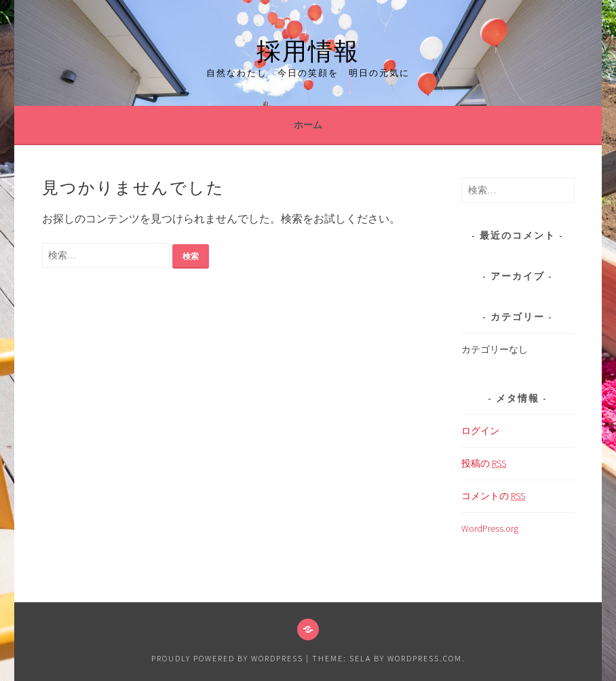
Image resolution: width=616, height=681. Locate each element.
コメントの (493, 496)
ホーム (308, 125)
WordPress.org (490, 528)
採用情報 (308, 48)
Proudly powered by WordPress (227, 658)
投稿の (484, 464)
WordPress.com (425, 658)
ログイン (480, 431)
